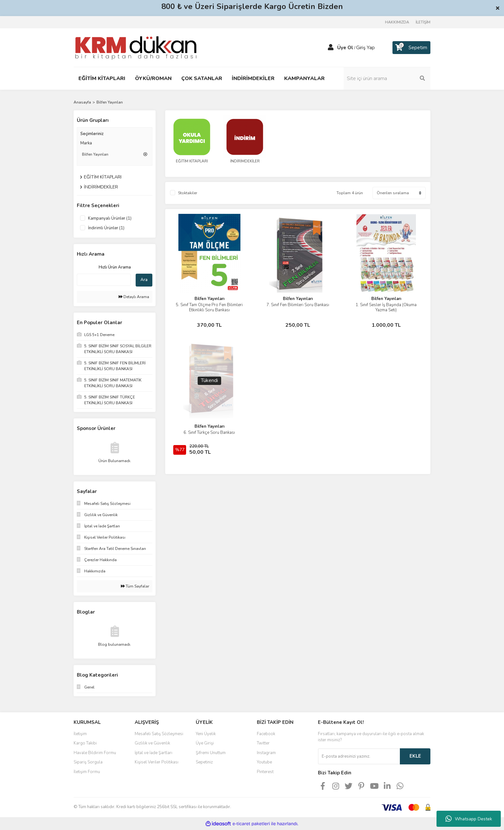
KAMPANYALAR (304, 78)
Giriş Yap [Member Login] (365, 48)
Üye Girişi (205, 743)
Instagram (266, 753)
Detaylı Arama (134, 297)
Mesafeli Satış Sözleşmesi (159, 734)
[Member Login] (331, 48)
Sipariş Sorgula (88, 762)
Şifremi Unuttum (211, 753)
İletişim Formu (87, 772)
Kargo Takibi (85, 743)
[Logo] (136, 47)
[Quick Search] (104, 280)
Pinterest (265, 772)
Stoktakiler (188, 193)
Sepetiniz (204, 762)
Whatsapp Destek (469, 819)
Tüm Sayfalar (135, 586)
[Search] (387, 78)
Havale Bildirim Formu (95, 753)
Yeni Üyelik (206, 734)
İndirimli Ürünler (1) (106, 228)
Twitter (263, 743)
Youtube (264, 762)
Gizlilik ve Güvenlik (152, 743)
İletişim (80, 734)
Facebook (266, 734)
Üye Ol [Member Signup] (345, 48)
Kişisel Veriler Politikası (157, 762)
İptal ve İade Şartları (153, 753)
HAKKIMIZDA (397, 22)
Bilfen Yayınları (110, 102)
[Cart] (411, 48)
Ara (144, 280)
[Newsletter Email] (359, 756)
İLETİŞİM (423, 22)
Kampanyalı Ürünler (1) (110, 218)
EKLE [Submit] (415, 756)
